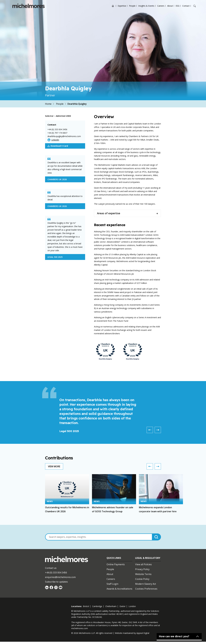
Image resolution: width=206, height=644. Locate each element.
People (132, 6)
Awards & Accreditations (119, 589)
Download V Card (58, 146)
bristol (86, 606)
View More (54, 466)
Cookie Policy (142, 579)
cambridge (97, 606)
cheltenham (111, 606)
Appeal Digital (143, 633)
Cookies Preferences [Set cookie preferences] (146, 589)
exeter (123, 606)
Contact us (51, 568)
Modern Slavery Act (146, 584)
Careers (161, 6)
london (132, 606)
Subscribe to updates (56, 582)
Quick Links (114, 558)
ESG (178, 6)
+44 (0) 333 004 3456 (57, 129)
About (170, 6)
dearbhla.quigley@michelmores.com (64, 136)
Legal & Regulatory (148, 558)
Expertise (122, 6)
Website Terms (143, 574)
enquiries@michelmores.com (60, 577)
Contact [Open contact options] (186, 6)
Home (48, 104)
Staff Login (112, 584)
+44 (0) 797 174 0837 (57, 133)
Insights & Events (146, 6)
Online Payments (116, 564)
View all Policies (143, 564)
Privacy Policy (142, 569)
